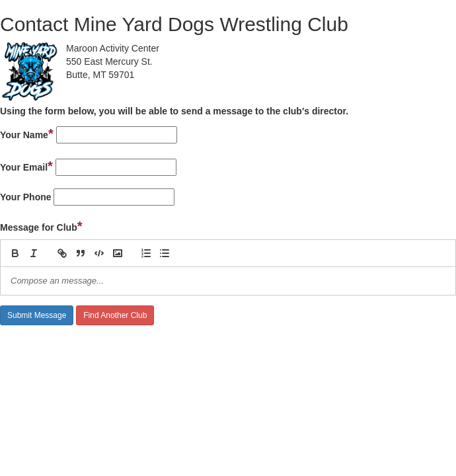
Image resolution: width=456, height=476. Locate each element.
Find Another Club (115, 315)
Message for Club (41, 226)
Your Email (26, 166)
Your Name (27, 134)
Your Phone (26, 197)
